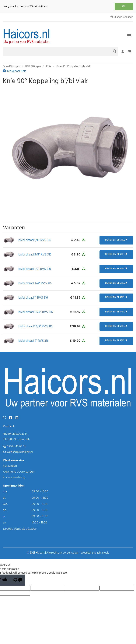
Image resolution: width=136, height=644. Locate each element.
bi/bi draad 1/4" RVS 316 (35, 240)
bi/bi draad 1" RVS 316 (33, 298)
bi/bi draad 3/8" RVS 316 (35, 255)
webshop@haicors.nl (18, 452)
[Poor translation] (18, 580)
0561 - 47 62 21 (14, 447)
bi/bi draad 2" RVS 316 (33, 341)
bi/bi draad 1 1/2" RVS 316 (35, 327)
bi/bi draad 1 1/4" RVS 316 (36, 312)
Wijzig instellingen (39, 6)
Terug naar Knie (15, 71)
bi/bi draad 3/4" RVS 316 (35, 283)
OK (124, 6)
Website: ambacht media (95, 553)
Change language (122, 17)
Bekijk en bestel (116, 240)
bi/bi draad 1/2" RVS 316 (35, 269)
